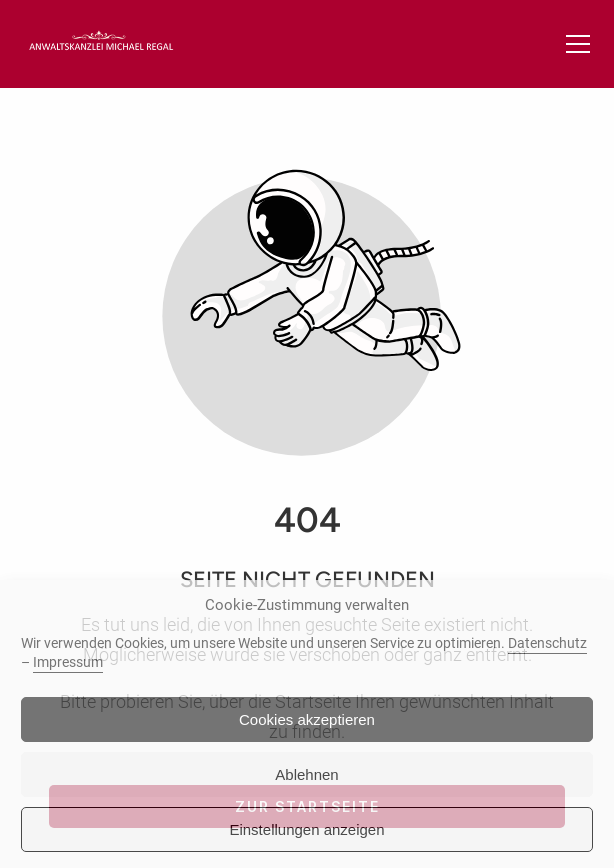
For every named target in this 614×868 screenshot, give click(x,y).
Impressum (68, 662)
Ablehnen (306, 774)
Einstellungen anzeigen (306, 829)
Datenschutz (547, 643)
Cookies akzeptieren (307, 719)
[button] (578, 44)
